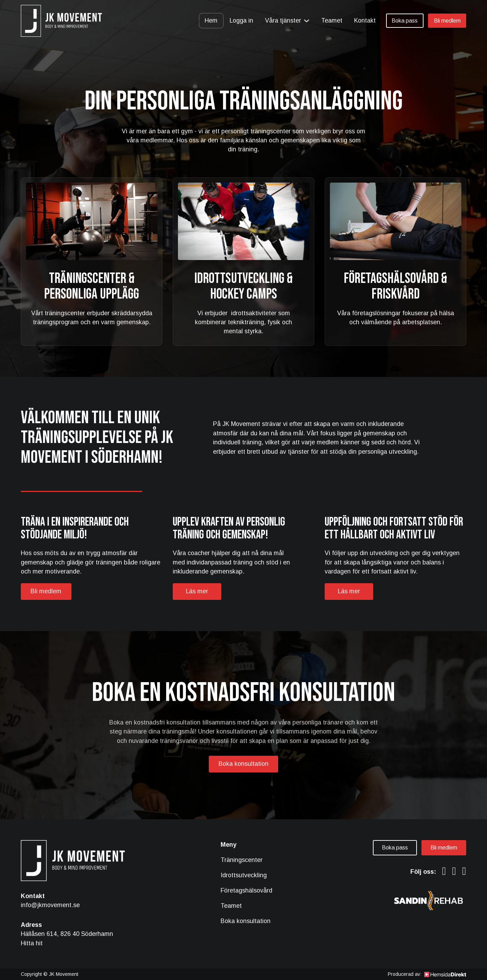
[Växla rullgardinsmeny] (307, 21)
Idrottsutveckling (244, 875)
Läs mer (197, 591)
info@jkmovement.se (50, 905)
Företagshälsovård (246, 890)
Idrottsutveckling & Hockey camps (243, 287)
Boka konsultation (243, 764)
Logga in (241, 20)
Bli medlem (447, 21)
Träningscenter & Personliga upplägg (92, 287)
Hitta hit (32, 943)
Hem (211, 20)
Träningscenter (242, 860)
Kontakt (365, 20)
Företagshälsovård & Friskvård (395, 287)
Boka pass (405, 21)
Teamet (332, 20)
